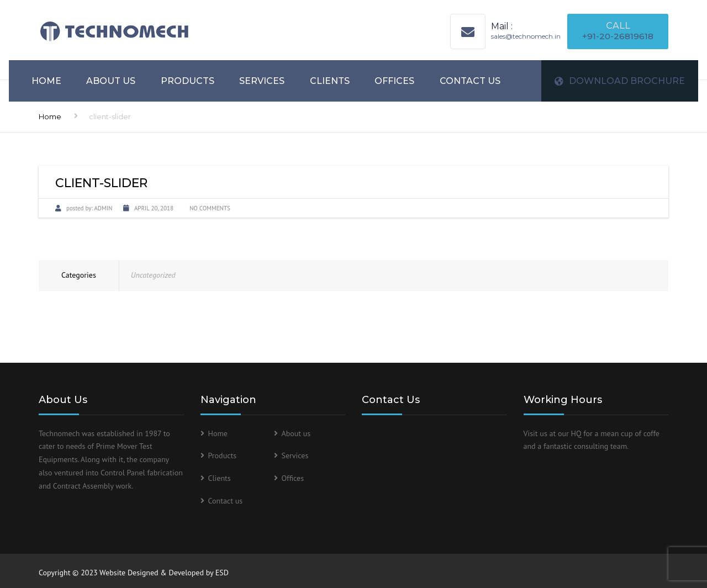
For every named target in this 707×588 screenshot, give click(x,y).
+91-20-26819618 (618, 36)
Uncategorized (153, 275)
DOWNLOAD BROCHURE (620, 81)
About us (111, 81)
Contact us (470, 81)
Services (262, 81)
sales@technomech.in (526, 36)
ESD (222, 573)
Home (46, 81)
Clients (330, 81)
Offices (394, 81)
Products (188, 81)
